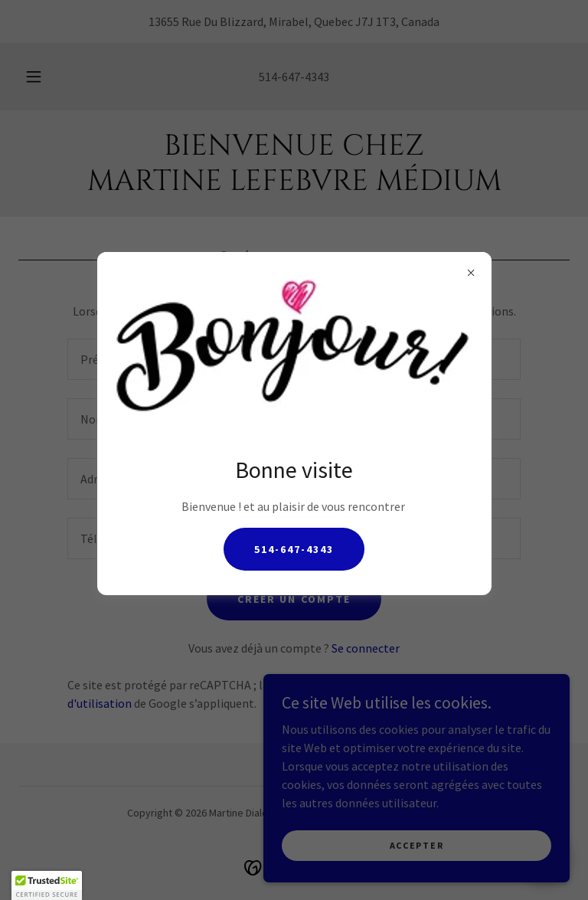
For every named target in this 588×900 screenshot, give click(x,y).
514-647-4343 (294, 549)
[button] (47, 885)
